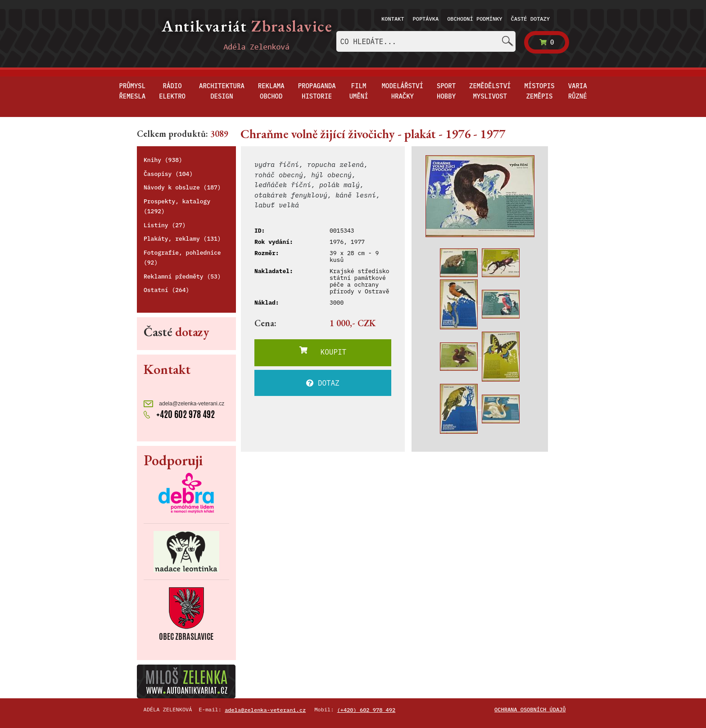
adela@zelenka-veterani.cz (184, 404)
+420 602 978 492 (179, 414)
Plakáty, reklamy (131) (182, 239)
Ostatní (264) (166, 290)
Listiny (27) (165, 225)
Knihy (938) (163, 160)
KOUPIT (323, 351)
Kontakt (393, 19)
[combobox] (426, 41)
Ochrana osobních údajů (530, 709)
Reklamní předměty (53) (182, 276)
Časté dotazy (530, 19)
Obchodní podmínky (475, 19)
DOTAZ (323, 383)
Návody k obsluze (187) (182, 187)
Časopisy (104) (168, 174)
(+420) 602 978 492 (367, 710)
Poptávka (426, 19)
